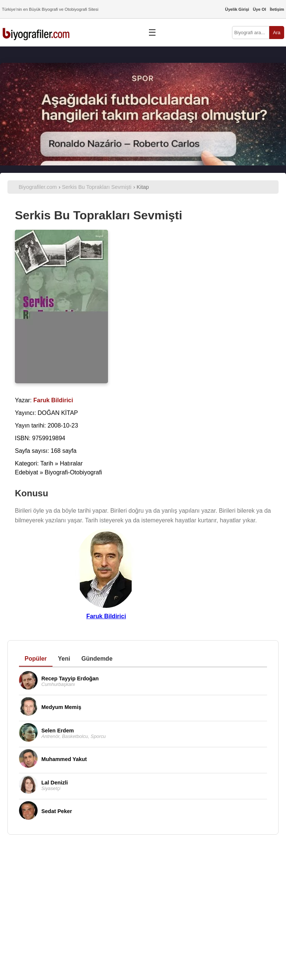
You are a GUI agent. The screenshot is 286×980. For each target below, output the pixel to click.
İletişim (277, 9)
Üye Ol (259, 9)
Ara (277, 33)
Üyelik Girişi (237, 9)
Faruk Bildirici (106, 616)
